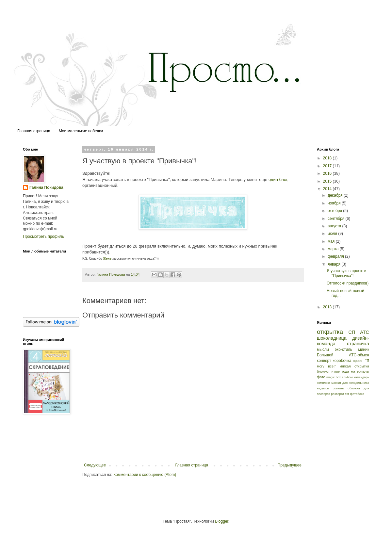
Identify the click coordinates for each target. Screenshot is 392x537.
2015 (328, 181)
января (335, 264)
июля (333, 234)
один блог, (278, 179)
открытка (330, 332)
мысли (323, 350)
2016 (328, 173)
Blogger (222, 521)
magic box (334, 377)
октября (335, 211)
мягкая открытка (354, 366)
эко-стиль (344, 350)
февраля (336, 256)
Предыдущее (290, 465)
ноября (335, 203)
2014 (328, 189)
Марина (218, 179)
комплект (324, 383)
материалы (360, 371)
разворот (337, 394)
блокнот (323, 371)
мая (332, 241)
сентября (337, 219)
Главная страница (34, 131)
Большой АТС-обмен (343, 355)
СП (352, 332)
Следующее (95, 465)
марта (334, 249)
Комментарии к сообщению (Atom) (145, 475)
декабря (336, 195)
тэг (347, 394)
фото (321, 377)
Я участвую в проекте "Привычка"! (346, 273)
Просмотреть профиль (43, 236)
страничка (358, 344)
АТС (365, 332)
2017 (328, 166)
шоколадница (332, 338)
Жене (107, 259)
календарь (361, 377)
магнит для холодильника (350, 383)
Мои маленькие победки (81, 131)
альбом (347, 377)
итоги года (340, 371)
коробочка (342, 361)
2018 (328, 158)
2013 (328, 307)
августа (335, 226)
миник (364, 350)
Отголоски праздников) (348, 283)
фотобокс (357, 394)
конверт (324, 361)
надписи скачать (330, 388)
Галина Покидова (46, 187)
